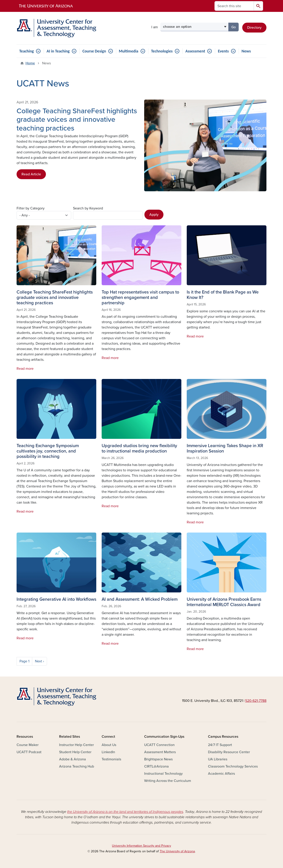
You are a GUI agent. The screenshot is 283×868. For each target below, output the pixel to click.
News (246, 51)
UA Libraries (218, 759)
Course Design (94, 51)
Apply (154, 215)
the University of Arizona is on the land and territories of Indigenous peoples (125, 812)
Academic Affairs (221, 774)
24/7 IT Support (220, 745)
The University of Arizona (177, 851)
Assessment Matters (160, 752)
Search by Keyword (88, 208)
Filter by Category (31, 208)
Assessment (195, 51)
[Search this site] (234, 6)
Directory (254, 28)
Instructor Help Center (76, 745)
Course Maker (28, 745)
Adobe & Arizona (73, 759)
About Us (109, 745)
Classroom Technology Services (233, 766)
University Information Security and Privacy (141, 846)
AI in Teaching (58, 51)
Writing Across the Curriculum (168, 781)
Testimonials (111, 759)
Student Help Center (75, 752)
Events (223, 51)
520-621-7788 (256, 701)
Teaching (27, 51)
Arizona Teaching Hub (77, 766)
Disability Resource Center (229, 752)
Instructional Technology (163, 774)
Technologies (162, 51)
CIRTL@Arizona (157, 766)
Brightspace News (158, 759)
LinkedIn (108, 752)
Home (30, 63)
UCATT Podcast (29, 752)
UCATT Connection (159, 745)
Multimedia (129, 51)
